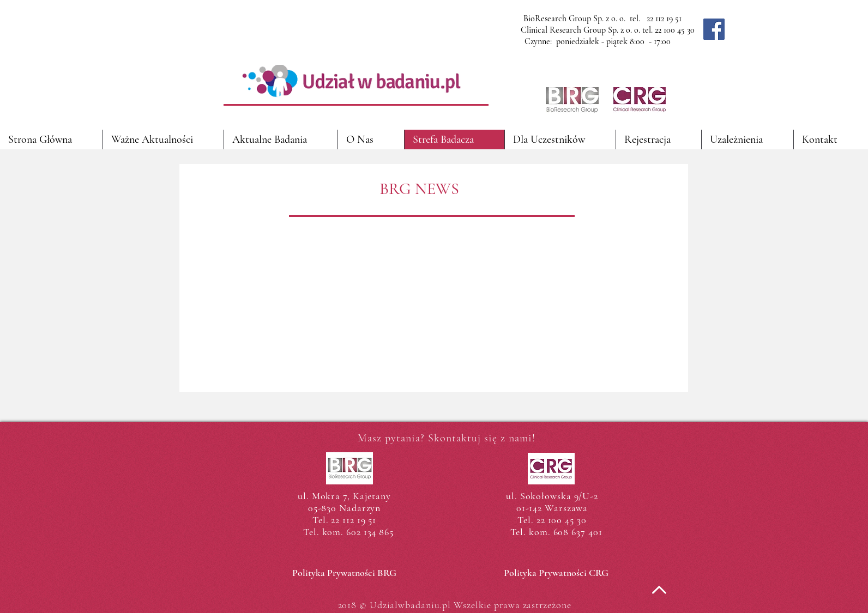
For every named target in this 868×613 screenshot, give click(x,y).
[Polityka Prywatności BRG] (344, 573)
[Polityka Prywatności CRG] (556, 573)
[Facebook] (714, 29)
